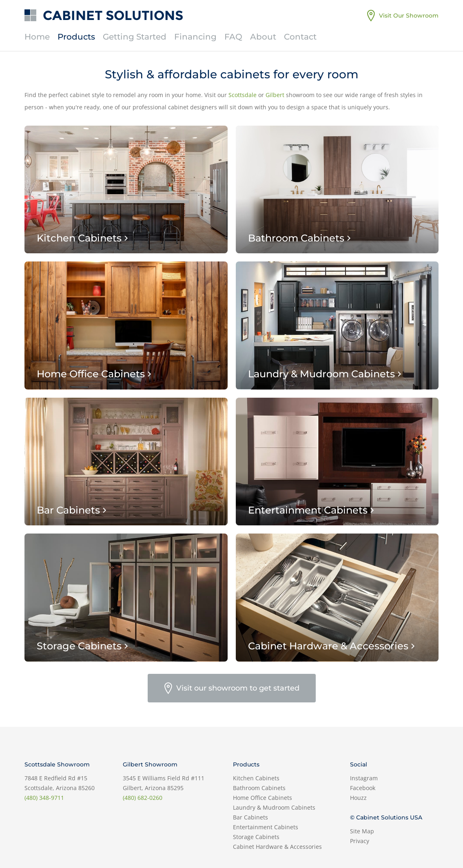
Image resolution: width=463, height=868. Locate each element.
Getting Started (135, 37)
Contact (300, 37)
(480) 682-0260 (143, 798)
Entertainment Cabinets (266, 827)
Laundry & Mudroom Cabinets (274, 807)
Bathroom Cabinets (259, 788)
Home (37, 37)
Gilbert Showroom (150, 764)
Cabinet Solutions (113, 15)
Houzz (358, 798)
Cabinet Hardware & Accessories (277, 847)
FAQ (233, 37)
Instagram (364, 778)
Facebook (363, 788)
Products (76, 37)
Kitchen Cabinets (256, 778)
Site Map (362, 831)
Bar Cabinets (250, 817)
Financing (195, 37)
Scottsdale (243, 95)
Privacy (360, 841)
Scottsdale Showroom (57, 764)
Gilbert (275, 95)
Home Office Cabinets (263, 798)
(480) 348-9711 (44, 798)
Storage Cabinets (256, 837)
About (263, 37)
